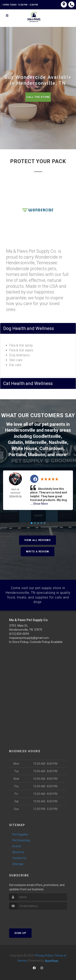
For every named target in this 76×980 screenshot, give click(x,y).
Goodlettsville (47, 436)
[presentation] (31, 915)
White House (24, 447)
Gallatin (15, 442)
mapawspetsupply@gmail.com (29, 636)
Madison (37, 453)
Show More (41, 502)
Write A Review (37, 550)
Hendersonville (20, 430)
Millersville (36, 442)
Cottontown (51, 447)
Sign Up (20, 931)
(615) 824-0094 (19, 632)
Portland (17, 453)
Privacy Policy (44, 953)
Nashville (58, 442)
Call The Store (38, 97)
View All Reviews (37, 538)
